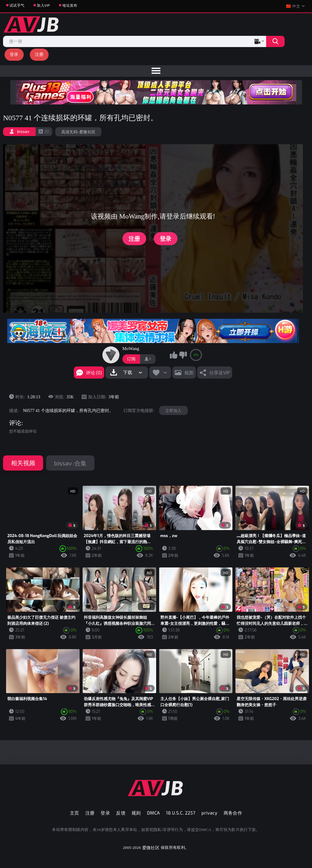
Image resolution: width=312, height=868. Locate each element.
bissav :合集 (70, 463)
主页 (75, 813)
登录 (14, 54)
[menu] (156, 71)
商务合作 (233, 813)
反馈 (121, 813)
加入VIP (43, 5)
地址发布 (70, 5)
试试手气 (17, 5)
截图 (189, 373)
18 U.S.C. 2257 (181, 813)
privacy (209, 813)
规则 (136, 813)
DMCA (154, 813)
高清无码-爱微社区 (79, 132)
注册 (39, 54)
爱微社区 (151, 848)
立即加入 (173, 410)
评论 (15, 423)
